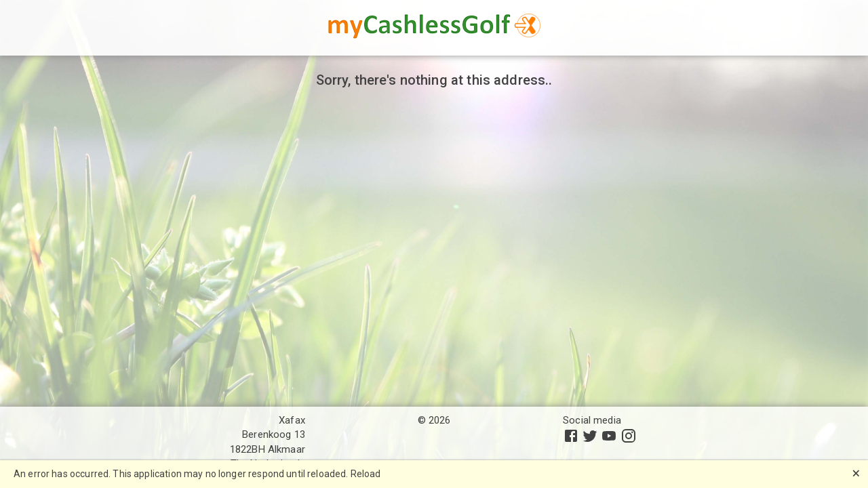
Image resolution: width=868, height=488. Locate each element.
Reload (366, 474)
